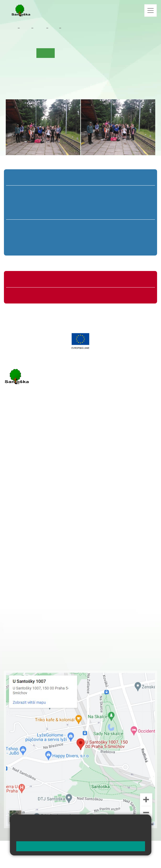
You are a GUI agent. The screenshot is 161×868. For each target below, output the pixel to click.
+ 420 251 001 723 (27, 459)
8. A (98, 227)
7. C (63, 246)
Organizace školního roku (34, 280)
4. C (109, 212)
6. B (28, 237)
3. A (81, 192)
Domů (11, 28)
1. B (24, 202)
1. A (24, 192)
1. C (24, 212)
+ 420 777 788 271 (59, 459)
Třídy (40, 28)
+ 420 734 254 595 (70, 566)
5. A (137, 192)
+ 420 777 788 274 (42, 550)
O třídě (28, 53)
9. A (134, 227)
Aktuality (71, 28)
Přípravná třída (25, 178)
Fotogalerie (120, 53)
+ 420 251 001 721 (45, 539)
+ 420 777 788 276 (59, 486)
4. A (109, 192)
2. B (52, 202)
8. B (98, 237)
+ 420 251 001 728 (44, 544)
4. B (109, 202)
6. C (28, 246)
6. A (28, 227)
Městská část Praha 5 (22, 507)
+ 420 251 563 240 (27, 486)
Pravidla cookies (125, 835)
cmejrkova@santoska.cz (36, 465)
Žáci (26, 28)
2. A (52, 192)
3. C (80, 212)
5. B (137, 202)
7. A (63, 227)
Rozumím (80, 846)
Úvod (13, 53)
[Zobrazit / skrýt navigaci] (151, 10)
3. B (80, 202)
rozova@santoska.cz (33, 491)
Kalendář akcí (95, 53)
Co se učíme (68, 53)
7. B (63, 237)
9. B (54, 28)
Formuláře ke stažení (30, 294)
